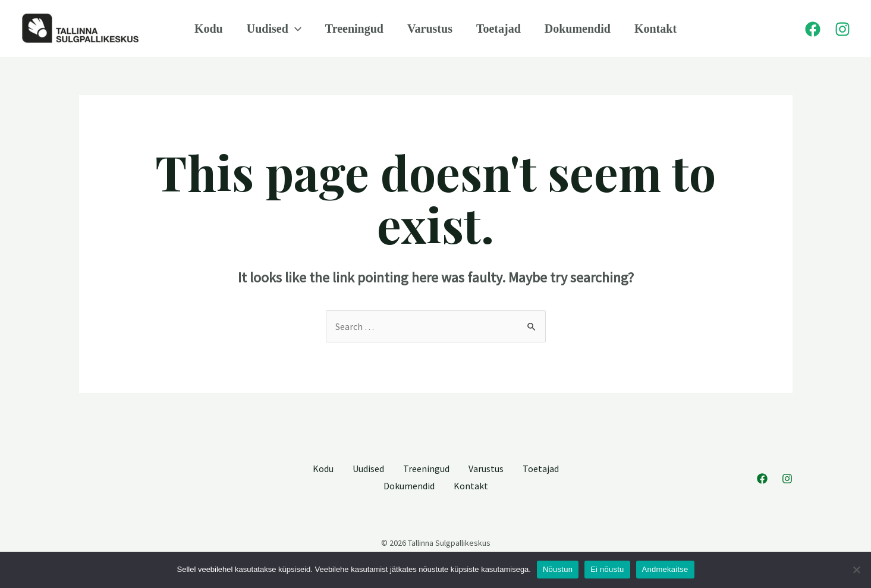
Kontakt (655, 29)
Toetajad (499, 29)
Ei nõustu (607, 569)
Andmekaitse (665, 569)
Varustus (430, 29)
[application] (295, 29)
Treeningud (354, 29)
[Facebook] (813, 29)
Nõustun (558, 569)
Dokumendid (578, 29)
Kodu (209, 29)
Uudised (274, 29)
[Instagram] (842, 29)
